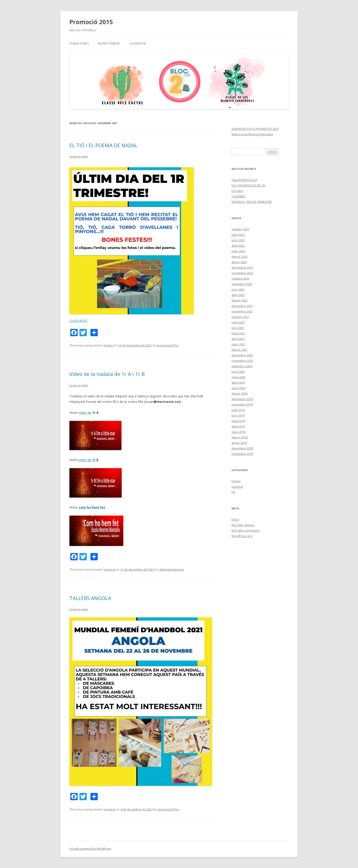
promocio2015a (167, 345)
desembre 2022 (242, 267)
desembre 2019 (242, 399)
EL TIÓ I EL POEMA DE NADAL (104, 145)
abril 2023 (238, 246)
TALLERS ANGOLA (90, 598)
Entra (235, 519)
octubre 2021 (240, 317)
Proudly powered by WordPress (90, 849)
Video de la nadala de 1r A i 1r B (107, 374)
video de (86, 413)
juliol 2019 (238, 410)
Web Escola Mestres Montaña (252, 134)
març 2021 (238, 344)
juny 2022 (238, 289)
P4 (233, 492)
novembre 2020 (242, 361)
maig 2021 (238, 333)
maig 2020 (238, 377)
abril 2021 (238, 339)
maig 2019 (238, 421)
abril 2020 (238, 383)
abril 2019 (238, 426)
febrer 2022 (240, 300)
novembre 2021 (242, 311)
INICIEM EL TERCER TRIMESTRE (252, 202)
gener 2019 (239, 443)
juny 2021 (238, 328)
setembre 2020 (242, 366)
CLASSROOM (138, 43)
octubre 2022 (240, 278)
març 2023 (238, 251)
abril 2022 (238, 295)
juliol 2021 (238, 322)
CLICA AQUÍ (78, 321)
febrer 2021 (240, 350)
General (110, 569)
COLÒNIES (238, 196)
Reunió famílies (109, 43)
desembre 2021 (242, 306)
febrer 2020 (240, 393)
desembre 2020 (242, 355)
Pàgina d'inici (79, 43)
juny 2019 (238, 415)
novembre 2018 (242, 454)
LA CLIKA (237, 191)
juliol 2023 (238, 235)
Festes (108, 345)
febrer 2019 (240, 437)
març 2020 (238, 388)
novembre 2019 (242, 404)
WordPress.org (242, 536)
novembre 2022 (242, 273)
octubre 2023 (240, 229)
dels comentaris (246, 530)
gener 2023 (239, 262)
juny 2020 (238, 372)
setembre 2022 (242, 284)
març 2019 (238, 432)
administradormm (171, 569)
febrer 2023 (240, 257)
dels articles (243, 525)
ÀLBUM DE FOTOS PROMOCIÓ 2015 (255, 129)
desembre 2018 (242, 448)
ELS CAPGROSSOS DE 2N (248, 185)
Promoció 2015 (91, 22)
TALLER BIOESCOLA (244, 180)
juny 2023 (238, 240)
